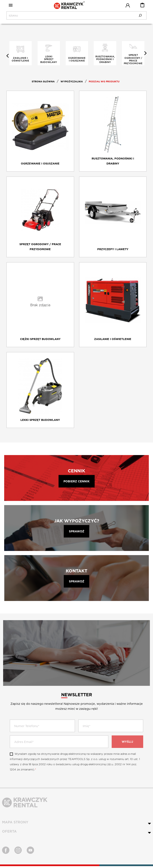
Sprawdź (77, 533)
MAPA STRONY (15, 824)
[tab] (76, 824)
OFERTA (9, 833)
